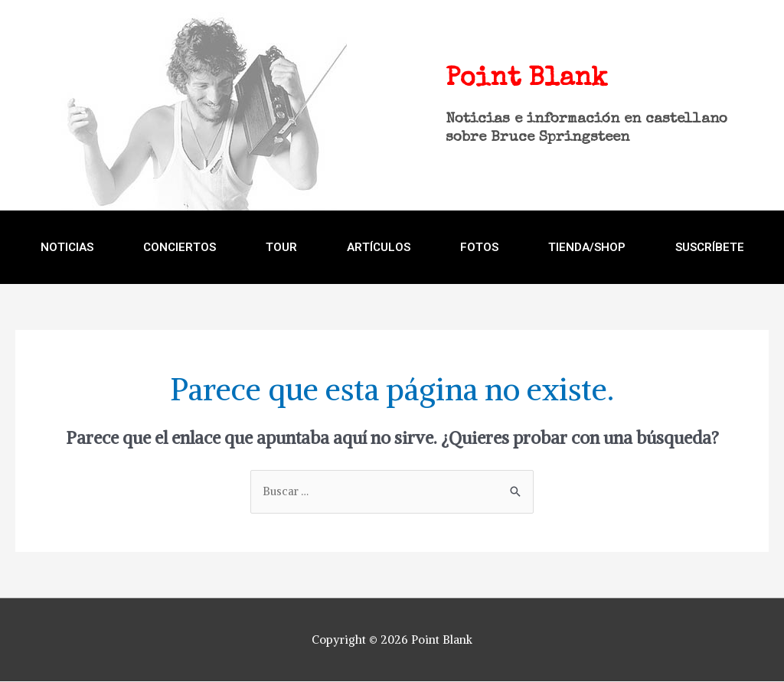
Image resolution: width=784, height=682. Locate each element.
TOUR (281, 247)
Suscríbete (710, 247)
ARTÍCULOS (379, 247)
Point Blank (516, 79)
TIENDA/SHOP (587, 247)
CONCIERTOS (180, 247)
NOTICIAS (67, 247)
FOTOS (479, 247)
